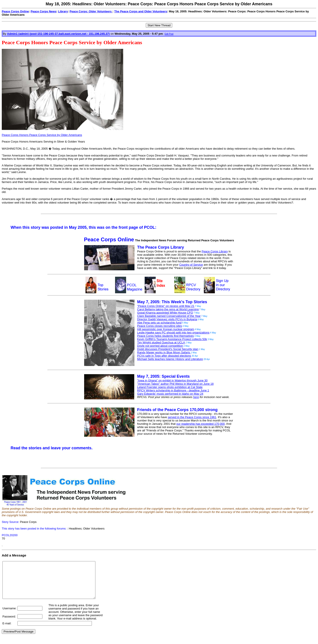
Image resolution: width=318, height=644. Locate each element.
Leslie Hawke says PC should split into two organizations (173, 332)
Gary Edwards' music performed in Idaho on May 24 (170, 394)
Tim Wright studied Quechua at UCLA (161, 342)
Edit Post (169, 34)
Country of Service (191, 265)
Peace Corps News (44, 11)
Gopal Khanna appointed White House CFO (165, 313)
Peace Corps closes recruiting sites (160, 326)
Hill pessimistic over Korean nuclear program (166, 329)
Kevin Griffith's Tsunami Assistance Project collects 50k (172, 339)
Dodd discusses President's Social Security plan (168, 349)
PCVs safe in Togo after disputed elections (164, 356)
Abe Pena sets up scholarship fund (159, 323)
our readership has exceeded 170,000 (201, 424)
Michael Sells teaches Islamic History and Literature (170, 359)
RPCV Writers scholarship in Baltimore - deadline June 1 (173, 390)
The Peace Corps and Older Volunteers (141, 11)
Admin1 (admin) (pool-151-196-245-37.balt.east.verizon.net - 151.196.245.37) (58, 34)
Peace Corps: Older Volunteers (91, 11)
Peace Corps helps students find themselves (166, 336)
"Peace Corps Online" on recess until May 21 (166, 306)
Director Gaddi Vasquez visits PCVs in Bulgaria (167, 319)
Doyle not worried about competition (160, 346)
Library (63, 11)
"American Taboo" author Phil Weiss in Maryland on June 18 (175, 384)
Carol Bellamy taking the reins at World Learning (168, 309)
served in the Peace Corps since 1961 (192, 417)
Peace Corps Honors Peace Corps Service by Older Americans (42, 135)
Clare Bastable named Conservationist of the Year (169, 316)
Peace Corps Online (15, 11)
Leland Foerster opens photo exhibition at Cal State (170, 387)
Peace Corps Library (215, 251)
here (196, 397)
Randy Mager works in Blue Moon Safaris (164, 352)
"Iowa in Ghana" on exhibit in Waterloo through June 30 (172, 380)
